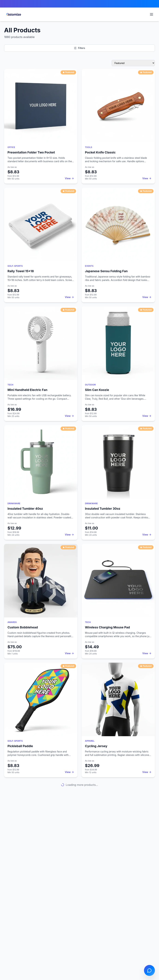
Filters (79, 48)
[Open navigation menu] (151, 14)
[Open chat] (149, 970)
